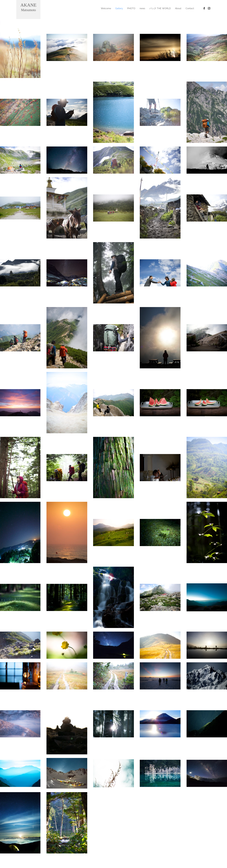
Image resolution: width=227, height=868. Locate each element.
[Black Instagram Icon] (209, 8)
